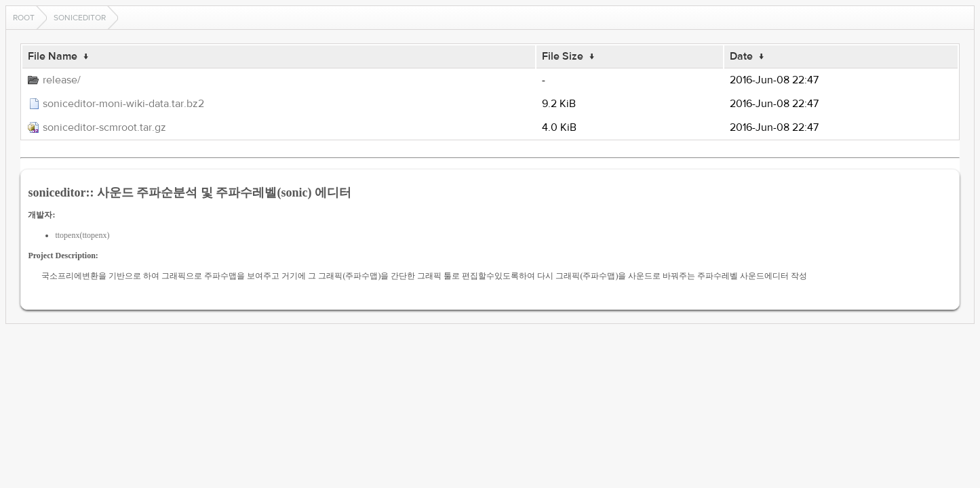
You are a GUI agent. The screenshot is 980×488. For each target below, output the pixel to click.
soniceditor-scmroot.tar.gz (104, 127)
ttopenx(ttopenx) (82, 235)
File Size (563, 56)
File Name (53, 56)
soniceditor (80, 18)
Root (24, 18)
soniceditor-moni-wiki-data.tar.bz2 (123, 104)
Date (741, 56)
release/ (62, 80)
